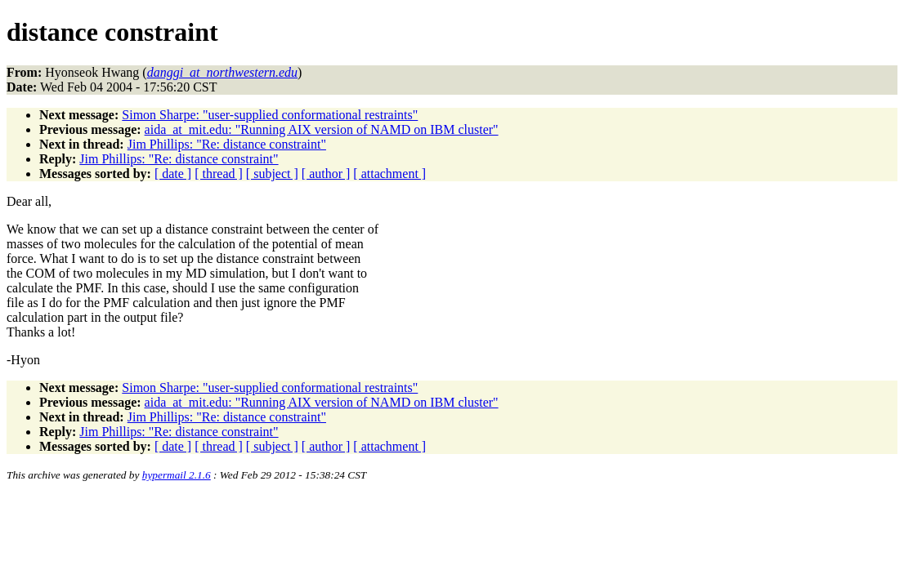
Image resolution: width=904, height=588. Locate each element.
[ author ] (326, 174)
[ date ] (173, 174)
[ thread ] (219, 174)
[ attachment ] (389, 174)
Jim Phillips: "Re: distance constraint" (227, 144)
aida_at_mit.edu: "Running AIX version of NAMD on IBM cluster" (322, 129)
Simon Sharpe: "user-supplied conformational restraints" (270, 115)
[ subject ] (272, 174)
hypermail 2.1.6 (177, 475)
